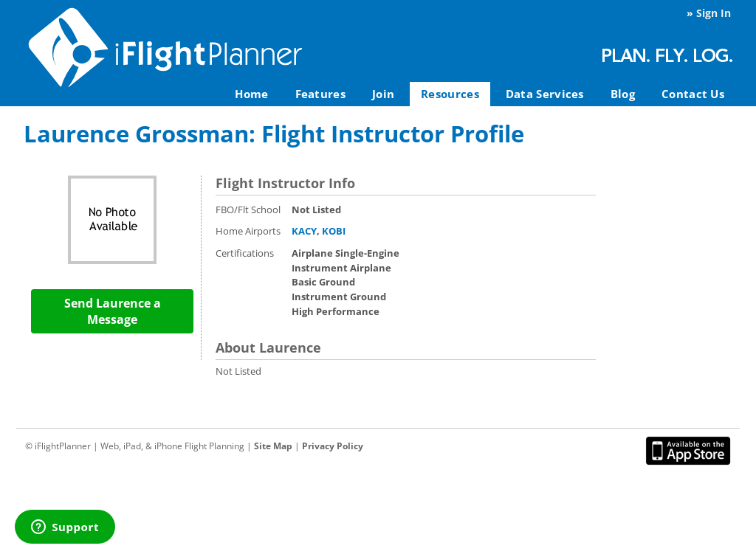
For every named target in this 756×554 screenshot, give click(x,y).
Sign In (714, 13)
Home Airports (248, 231)
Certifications (245, 253)
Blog (623, 94)
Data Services (545, 94)
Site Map (273, 446)
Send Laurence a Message (113, 311)
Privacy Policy (333, 446)
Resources (450, 94)
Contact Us (693, 94)
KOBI (334, 231)
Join (383, 94)
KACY (304, 231)
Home (251, 94)
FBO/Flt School (248, 210)
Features (320, 94)
